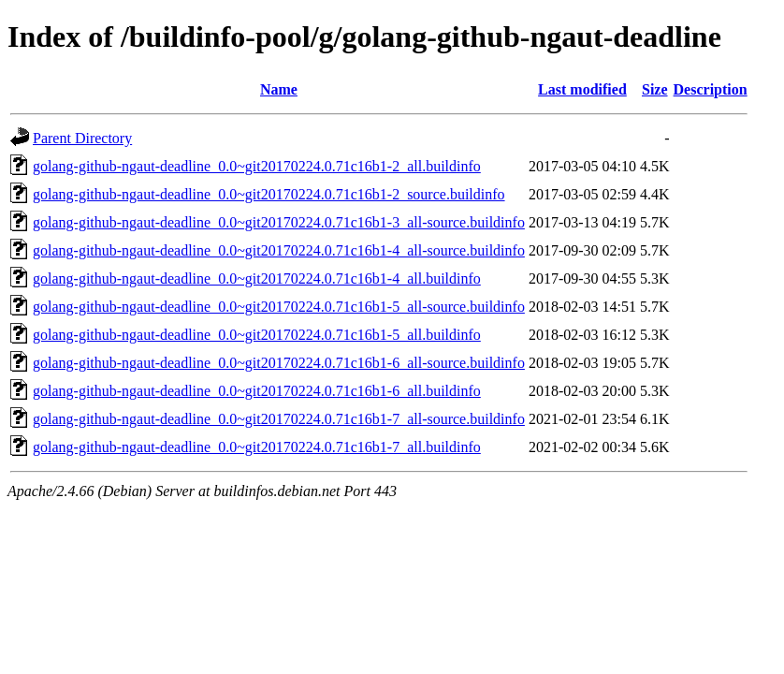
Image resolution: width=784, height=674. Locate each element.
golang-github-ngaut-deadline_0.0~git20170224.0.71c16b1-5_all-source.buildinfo (279, 307)
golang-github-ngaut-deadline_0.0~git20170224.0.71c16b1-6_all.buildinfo (257, 391)
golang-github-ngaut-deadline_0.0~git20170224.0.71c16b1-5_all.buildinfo (257, 335)
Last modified (582, 89)
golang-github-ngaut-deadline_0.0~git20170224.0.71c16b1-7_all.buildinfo (257, 447)
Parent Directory (82, 138)
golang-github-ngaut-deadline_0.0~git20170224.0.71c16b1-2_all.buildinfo (257, 166)
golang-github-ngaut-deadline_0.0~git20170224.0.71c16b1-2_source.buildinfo (269, 194)
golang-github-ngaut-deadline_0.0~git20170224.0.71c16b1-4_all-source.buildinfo (279, 250)
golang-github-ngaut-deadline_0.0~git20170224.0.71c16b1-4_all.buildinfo (257, 278)
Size (655, 89)
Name (279, 89)
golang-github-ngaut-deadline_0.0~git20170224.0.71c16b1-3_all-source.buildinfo (279, 222)
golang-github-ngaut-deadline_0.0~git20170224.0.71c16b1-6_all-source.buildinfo (279, 363)
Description (711, 89)
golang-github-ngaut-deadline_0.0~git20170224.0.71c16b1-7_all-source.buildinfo (279, 419)
